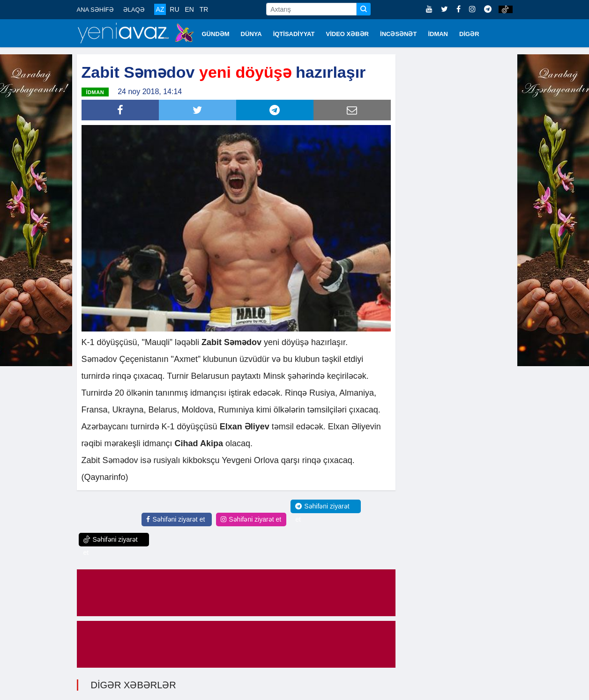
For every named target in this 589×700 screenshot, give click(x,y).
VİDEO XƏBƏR (348, 34)
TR (204, 9)
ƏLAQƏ (134, 10)
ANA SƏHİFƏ (95, 10)
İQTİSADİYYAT (294, 34)
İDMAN (438, 34)
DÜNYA (251, 34)
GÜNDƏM (216, 34)
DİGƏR (469, 34)
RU (174, 9)
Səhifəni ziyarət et (175, 519)
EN (189, 9)
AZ (160, 9)
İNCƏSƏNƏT (398, 34)
